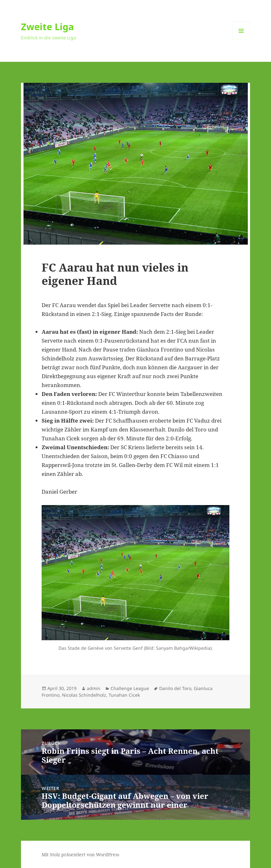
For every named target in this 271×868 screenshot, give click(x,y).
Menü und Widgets (241, 39)
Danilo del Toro (175, 688)
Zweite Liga (47, 26)
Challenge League (130, 688)
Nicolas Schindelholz (84, 695)
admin (94, 688)
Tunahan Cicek (124, 695)
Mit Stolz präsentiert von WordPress (80, 855)
